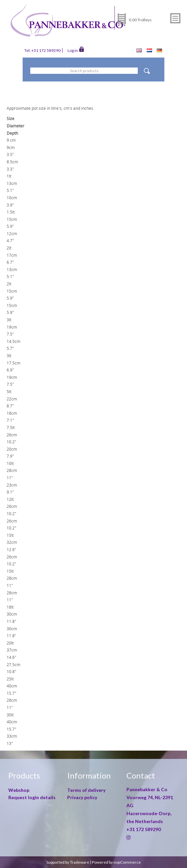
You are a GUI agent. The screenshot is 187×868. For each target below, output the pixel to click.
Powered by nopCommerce (116, 862)
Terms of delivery (86, 790)
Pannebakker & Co (147, 789)
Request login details (32, 797)
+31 (144, 829)
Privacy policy (82, 797)
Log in (76, 50)
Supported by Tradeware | (69, 862)
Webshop (19, 790)
